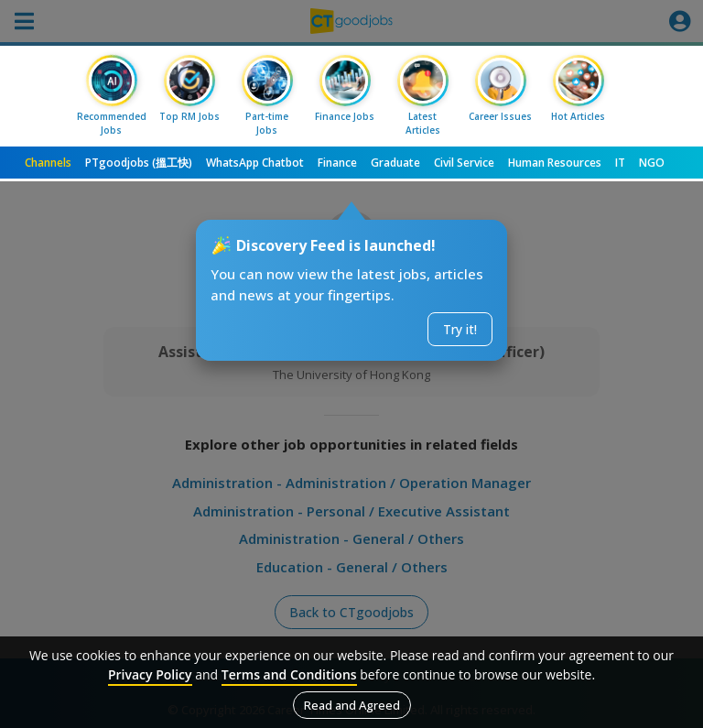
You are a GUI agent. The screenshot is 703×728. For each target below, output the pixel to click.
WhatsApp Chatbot (255, 163)
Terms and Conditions (289, 674)
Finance (337, 163)
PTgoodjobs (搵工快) (139, 163)
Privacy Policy (150, 674)
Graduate (395, 163)
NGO (652, 163)
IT (620, 163)
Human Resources (555, 163)
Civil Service (464, 163)
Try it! (460, 329)
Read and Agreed (352, 705)
